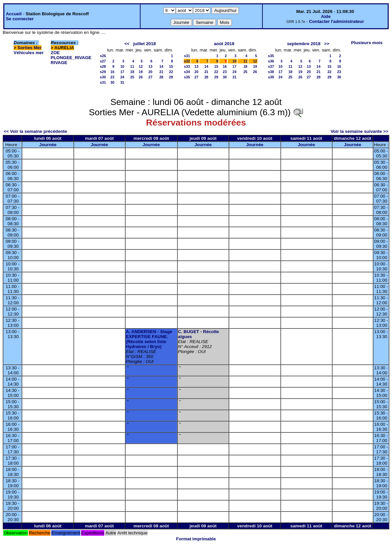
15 (171, 66)
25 (132, 77)
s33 (187, 66)
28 (161, 77)
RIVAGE (59, 63)
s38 (271, 72)
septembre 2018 (304, 44)
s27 (103, 61)
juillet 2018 (145, 44)
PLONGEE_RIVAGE (71, 58)
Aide (326, 16)
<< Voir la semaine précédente (35, 131)
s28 (103, 66)
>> (327, 44)
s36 (271, 61)
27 (150, 77)
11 (132, 66)
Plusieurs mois (367, 43)
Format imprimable (196, 539)
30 (112, 82)
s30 (103, 77)
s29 (103, 72)
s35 (187, 77)
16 (112, 72)
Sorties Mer (30, 48)
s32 (187, 61)
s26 (103, 56)
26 (141, 77)
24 (122, 77)
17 (122, 72)
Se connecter (20, 19)
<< (127, 44)
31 (122, 82)
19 (141, 72)
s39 (271, 77)
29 (171, 77)
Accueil (14, 14)
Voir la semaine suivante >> (359, 131)
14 (161, 66)
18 (132, 72)
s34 (187, 72)
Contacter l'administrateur (336, 21)
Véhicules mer (29, 53)
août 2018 (224, 44)
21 (161, 72)
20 (150, 72)
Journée (48, 145)
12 (141, 66)
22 (171, 72)
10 (122, 66)
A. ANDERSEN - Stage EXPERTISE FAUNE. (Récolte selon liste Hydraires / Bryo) (149, 339)
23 (112, 77)
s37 (271, 66)
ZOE (55, 53)
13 (150, 66)
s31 (103, 82)
